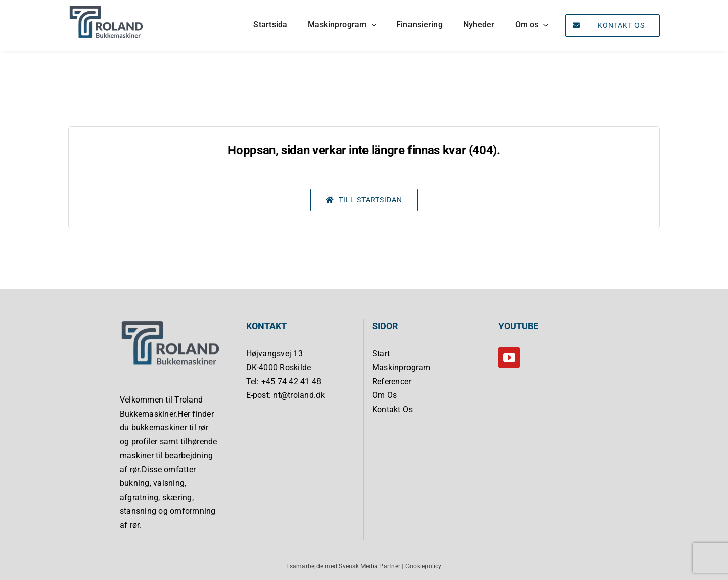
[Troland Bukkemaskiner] (106, 8)
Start (381, 354)
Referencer (392, 382)
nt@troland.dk (299, 395)
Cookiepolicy (424, 566)
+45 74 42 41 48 (291, 382)
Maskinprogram (401, 367)
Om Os (384, 395)
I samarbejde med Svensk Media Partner (343, 566)
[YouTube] (509, 358)
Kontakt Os (392, 409)
